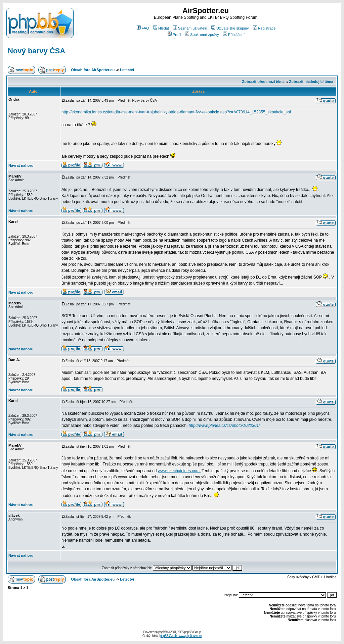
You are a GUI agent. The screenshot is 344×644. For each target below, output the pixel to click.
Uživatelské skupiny (230, 28)
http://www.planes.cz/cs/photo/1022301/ (224, 426)
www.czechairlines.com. (179, 471)
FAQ (143, 28)
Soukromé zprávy (202, 35)
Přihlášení (234, 35)
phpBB (162, 632)
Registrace (264, 28)
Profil (174, 35)
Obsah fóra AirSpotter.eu (93, 70)
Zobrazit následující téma (311, 82)
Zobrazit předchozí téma (263, 82)
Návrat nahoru (21, 165)
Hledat (161, 28)
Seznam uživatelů (190, 28)
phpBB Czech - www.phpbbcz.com (181, 636)
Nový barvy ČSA (36, 51)
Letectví (127, 70)
